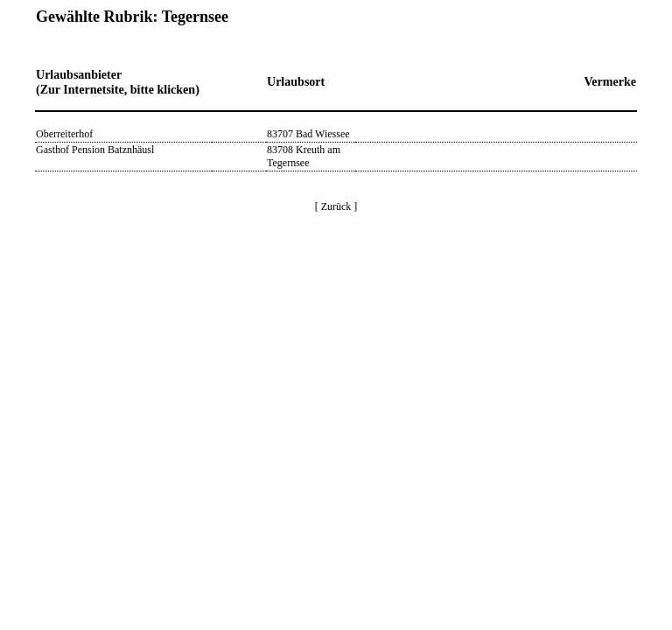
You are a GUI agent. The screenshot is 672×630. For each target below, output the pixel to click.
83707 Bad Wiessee (308, 134)
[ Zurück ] (336, 206)
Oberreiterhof (64, 134)
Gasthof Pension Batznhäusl (95, 150)
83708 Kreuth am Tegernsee (304, 156)
